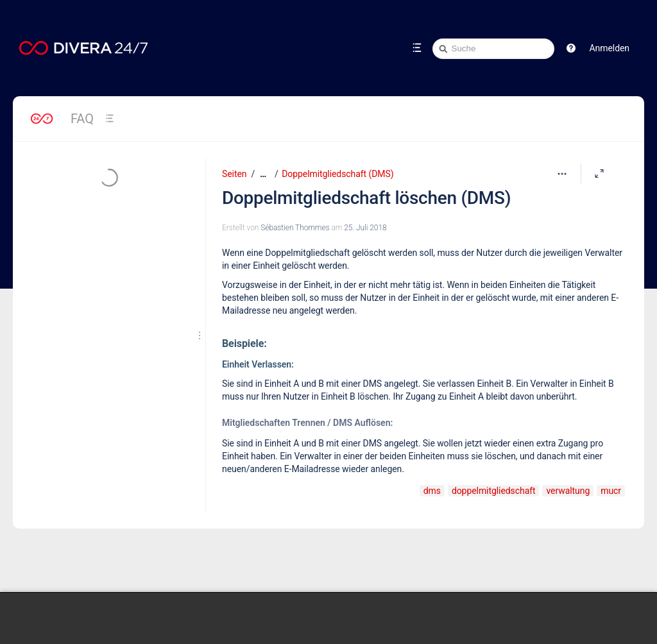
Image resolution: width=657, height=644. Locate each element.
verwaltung (568, 491)
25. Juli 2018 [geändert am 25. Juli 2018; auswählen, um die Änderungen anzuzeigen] (365, 228)
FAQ (82, 119)
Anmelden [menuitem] (610, 48)
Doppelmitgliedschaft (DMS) (337, 174)
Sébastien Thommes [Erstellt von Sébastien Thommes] (295, 228)
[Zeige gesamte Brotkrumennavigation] (263, 174)
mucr (611, 491)
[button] (571, 48)
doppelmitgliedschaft (494, 491)
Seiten (234, 174)
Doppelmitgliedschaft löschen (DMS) (366, 198)
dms (432, 491)
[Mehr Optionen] (562, 174)
